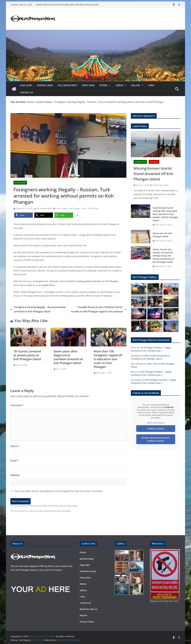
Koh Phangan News (44, 208)
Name (15, 446)
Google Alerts (48, 285)
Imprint (83, 615)
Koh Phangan (75, 208)
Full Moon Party (67, 85)
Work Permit (93, 208)
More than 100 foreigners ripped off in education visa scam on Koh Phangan (108, 359)
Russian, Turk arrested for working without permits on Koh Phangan (84, 281)
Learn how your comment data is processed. (55, 511)
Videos (119, 85)
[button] (109, 85)
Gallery (136, 85)
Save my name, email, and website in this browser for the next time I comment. (59, 491)
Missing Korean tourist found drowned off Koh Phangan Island (153, 174)
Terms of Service (67, 506)
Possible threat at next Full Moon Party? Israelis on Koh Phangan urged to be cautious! (99, 309)
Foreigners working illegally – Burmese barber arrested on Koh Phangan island (38, 309)
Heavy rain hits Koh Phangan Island (162, 235)
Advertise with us (88, 609)
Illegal (65, 208)
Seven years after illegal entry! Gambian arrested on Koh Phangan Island (68, 357)
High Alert (26, 85)
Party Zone (88, 85)
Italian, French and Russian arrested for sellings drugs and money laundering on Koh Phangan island (163, 256)
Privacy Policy (53, 506)
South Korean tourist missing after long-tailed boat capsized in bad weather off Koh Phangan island (165, 214)
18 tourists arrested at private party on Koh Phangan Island (27, 355)
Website (15, 475)
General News (45, 85)
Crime (58, 208)
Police (84, 208)
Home (83, 552)
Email (14, 461)
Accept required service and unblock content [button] (156, 439)
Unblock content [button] (156, 429)
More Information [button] (156, 423)
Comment (17, 405)
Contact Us (26, 92)
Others (103, 85)
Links (151, 85)
